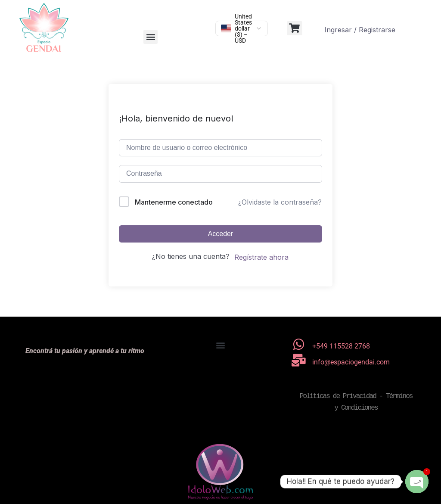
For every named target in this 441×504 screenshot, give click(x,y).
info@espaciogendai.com (351, 362)
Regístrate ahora (261, 257)
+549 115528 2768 (341, 346)
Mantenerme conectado (174, 202)
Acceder (221, 234)
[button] (151, 37)
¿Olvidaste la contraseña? (280, 202)
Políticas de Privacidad (338, 396)
